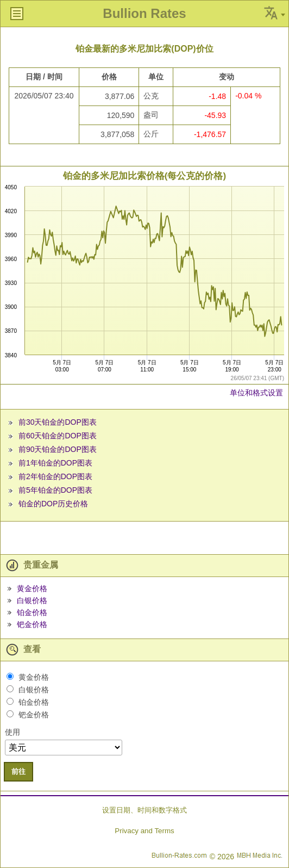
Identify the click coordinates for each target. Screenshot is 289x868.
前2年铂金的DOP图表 (55, 476)
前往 (18, 771)
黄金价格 (32, 588)
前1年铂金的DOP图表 (55, 463)
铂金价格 (32, 612)
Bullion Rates (144, 13)
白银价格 (32, 600)
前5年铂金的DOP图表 (55, 490)
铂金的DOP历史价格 (53, 504)
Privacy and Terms (144, 831)
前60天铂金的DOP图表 (58, 436)
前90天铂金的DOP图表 (58, 449)
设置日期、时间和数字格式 (144, 810)
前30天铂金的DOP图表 (58, 422)
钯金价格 (32, 624)
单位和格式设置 (256, 393)
